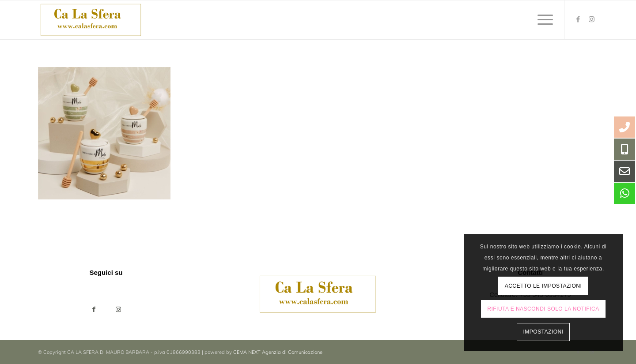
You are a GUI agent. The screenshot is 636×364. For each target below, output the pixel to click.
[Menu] (542, 20)
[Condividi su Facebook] (94, 310)
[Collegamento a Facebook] (578, 19)
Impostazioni (543, 332)
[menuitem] (542, 20)
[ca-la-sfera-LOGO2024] (91, 20)
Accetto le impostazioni (543, 286)
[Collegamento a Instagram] (591, 19)
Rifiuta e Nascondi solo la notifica (543, 309)
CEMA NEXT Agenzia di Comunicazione (278, 352)
